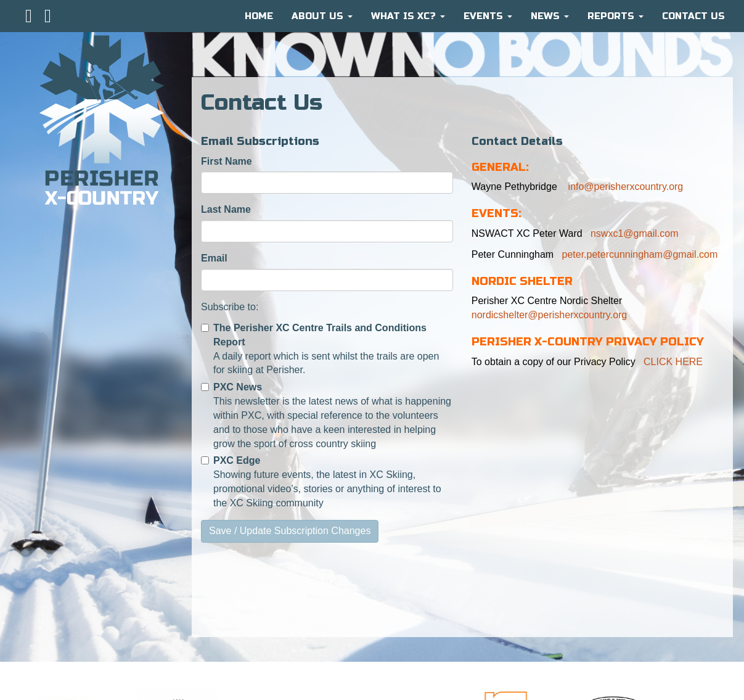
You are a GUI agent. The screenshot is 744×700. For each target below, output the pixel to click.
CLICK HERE (673, 362)
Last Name (226, 209)
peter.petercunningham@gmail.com (640, 254)
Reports (615, 16)
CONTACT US (693, 16)
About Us (322, 16)
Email (214, 258)
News (550, 16)
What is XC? (408, 16)
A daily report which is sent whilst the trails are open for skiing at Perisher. (320, 349)
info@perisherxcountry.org (624, 187)
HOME (259, 16)
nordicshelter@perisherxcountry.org (550, 315)
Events (488, 16)
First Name (227, 161)
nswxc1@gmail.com (635, 233)
